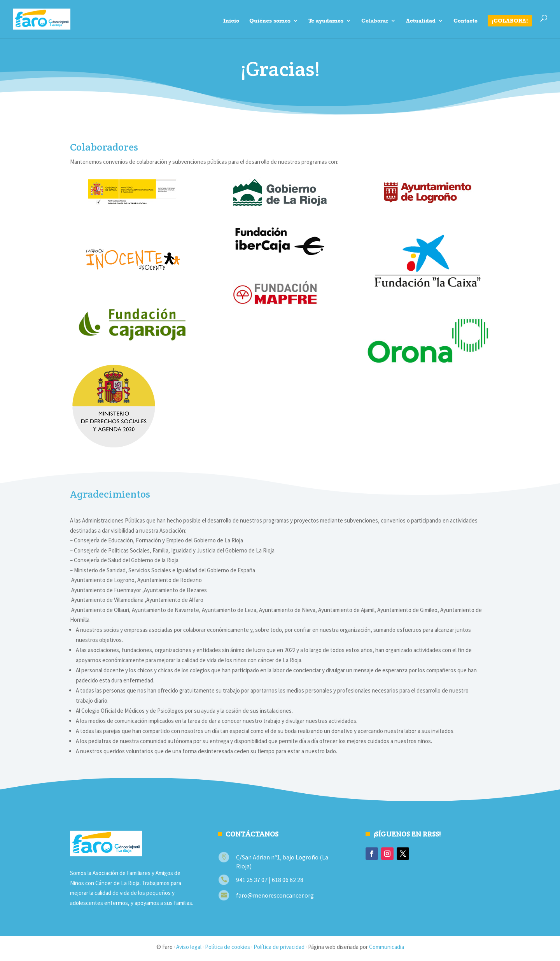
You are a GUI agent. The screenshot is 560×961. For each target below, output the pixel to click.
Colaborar (375, 21)
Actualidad (421, 21)
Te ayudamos (326, 21)
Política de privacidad (279, 947)
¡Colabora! (510, 21)
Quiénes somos (270, 21)
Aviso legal (189, 947)
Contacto (465, 21)
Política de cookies (227, 947)
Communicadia (387, 947)
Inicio (231, 21)
